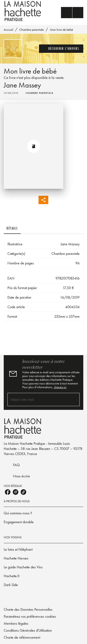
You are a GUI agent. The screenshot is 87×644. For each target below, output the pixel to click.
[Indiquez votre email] (38, 400)
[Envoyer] (74, 399)
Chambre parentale (32, 30)
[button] (61, 49)
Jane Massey (22, 85)
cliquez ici (60, 387)
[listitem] (8, 492)
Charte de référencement (22, 637)
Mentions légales (16, 623)
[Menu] (72, 13)
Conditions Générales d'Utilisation (28, 630)
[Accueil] (23, 11)
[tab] (12, 228)
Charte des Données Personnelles (28, 609)
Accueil (8, 30)
